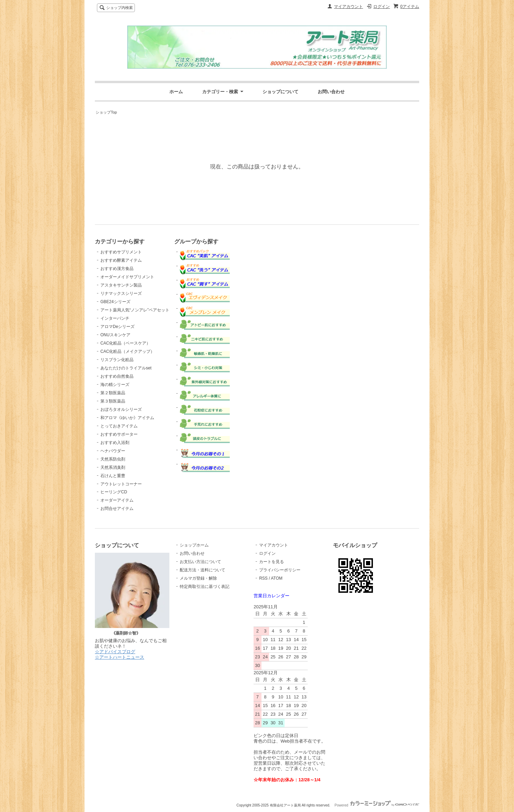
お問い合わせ (331, 92)
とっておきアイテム (119, 426)
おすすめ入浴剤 (115, 443)
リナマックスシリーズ (121, 293)
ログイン (382, 7)
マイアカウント (348, 7)
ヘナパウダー (113, 451)
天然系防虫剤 (113, 459)
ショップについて (280, 92)
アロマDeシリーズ (117, 327)
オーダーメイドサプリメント (127, 277)
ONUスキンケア (115, 335)
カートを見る (271, 562)
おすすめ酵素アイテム (121, 260)
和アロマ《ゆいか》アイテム (127, 418)
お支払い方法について (200, 562)
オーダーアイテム (117, 500)
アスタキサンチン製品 (121, 285)
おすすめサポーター (119, 434)
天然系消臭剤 (113, 467)
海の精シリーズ (115, 385)
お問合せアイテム (117, 509)
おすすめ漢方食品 (117, 269)
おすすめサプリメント (121, 252)
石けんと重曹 (113, 476)
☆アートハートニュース (120, 657)
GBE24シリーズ (115, 302)
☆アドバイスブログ (115, 652)
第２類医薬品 (113, 393)
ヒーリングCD (114, 492)
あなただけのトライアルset (126, 368)
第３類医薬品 (113, 401)
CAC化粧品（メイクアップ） (127, 351)
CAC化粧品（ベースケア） (125, 343)
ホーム (176, 92)
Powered (377, 805)
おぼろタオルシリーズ (121, 409)
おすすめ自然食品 (117, 376)
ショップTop (106, 112)
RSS (263, 578)
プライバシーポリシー (280, 570)
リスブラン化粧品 (117, 360)
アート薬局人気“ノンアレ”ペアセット (135, 310)
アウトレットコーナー (121, 484)
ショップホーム (194, 545)
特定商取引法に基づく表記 (205, 587)
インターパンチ (115, 318)
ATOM (277, 578)
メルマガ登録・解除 (198, 578)
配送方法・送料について (202, 570)
